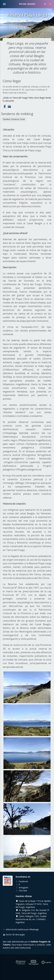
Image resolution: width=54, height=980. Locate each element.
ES (48, 4)
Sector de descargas (14, 935)
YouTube (21, 891)
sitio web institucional (21, 948)
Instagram (22, 887)
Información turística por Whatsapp (21, 929)
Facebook (22, 881)
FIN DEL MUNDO (27, 4)
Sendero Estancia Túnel (14, 119)
